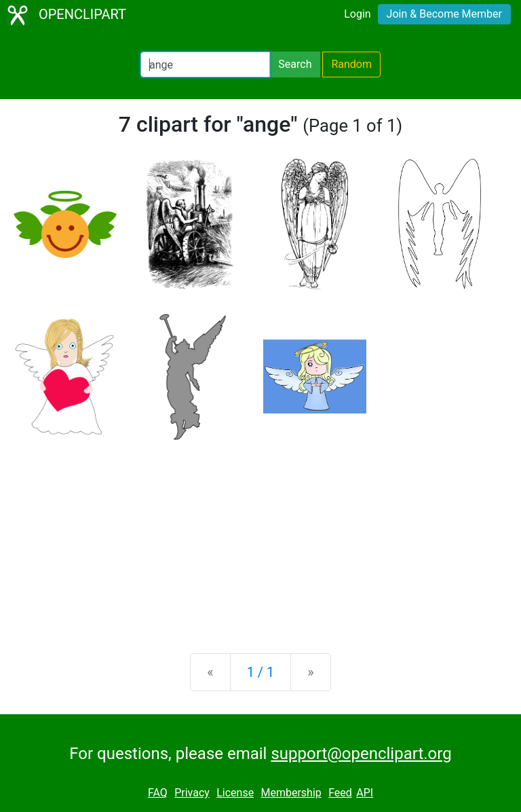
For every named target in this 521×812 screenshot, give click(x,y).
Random (351, 64)
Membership (291, 793)
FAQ (158, 793)
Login (357, 14)
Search (295, 64)
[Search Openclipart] (205, 64)
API (365, 793)
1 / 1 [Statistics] (261, 672)
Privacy (192, 793)
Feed (340, 793)
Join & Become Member (444, 14)
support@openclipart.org (361, 754)
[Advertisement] (260, 536)
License (235, 793)
